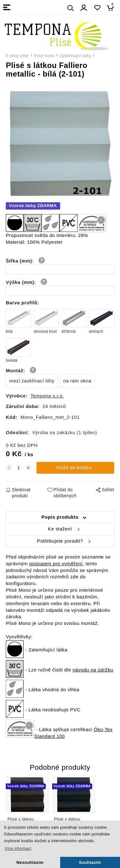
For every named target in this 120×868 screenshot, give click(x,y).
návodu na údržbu (93, 670)
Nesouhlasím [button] (30, 862)
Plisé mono (44, 56)
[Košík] (112, 8)
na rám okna (77, 381)
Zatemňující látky (76, 56)
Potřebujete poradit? (60, 541)
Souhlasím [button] (90, 862)
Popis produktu (60, 517)
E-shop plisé (17, 56)
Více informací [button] (18, 849)
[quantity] (19, 468)
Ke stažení (60, 529)
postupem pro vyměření (56, 564)
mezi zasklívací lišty (32, 381)
